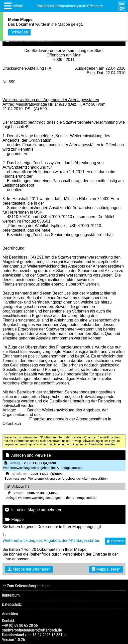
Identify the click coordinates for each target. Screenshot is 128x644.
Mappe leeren (106, 569)
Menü (18, 6)
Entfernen (115, 541)
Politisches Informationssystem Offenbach (70, 6)
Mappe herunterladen (29, 569)
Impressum (11, 595)
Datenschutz (12, 604)
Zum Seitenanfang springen (26, 586)
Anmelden (10, 614)
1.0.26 (20, 640)
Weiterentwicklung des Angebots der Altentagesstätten (51, 540)
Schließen (19, 31)
